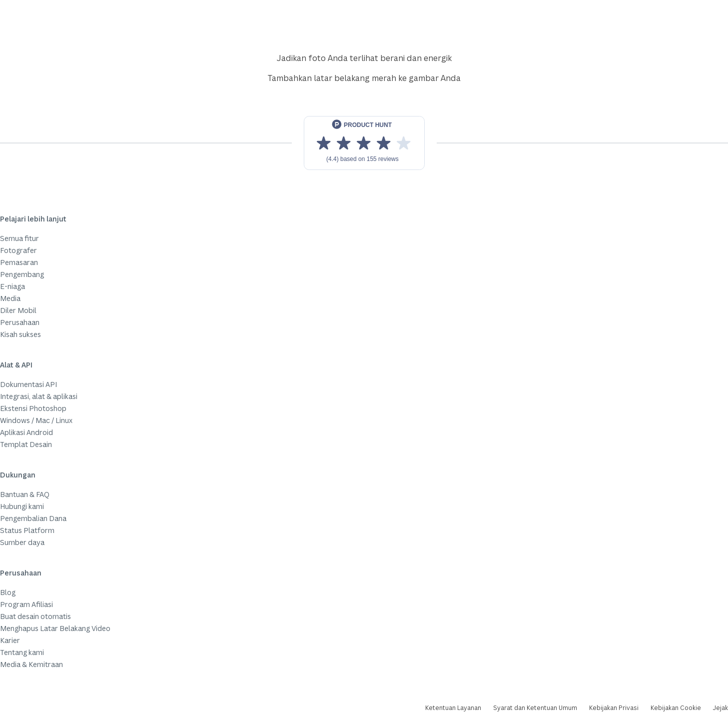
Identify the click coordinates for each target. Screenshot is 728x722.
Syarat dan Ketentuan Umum (535, 708)
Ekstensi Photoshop (33, 408)
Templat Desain (26, 444)
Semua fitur (19, 238)
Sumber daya (22, 542)
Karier (10, 640)
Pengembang (22, 274)
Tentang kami (22, 652)
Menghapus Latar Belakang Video (55, 628)
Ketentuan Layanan (453, 708)
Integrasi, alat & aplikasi (39, 396)
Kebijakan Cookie (676, 708)
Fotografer (18, 250)
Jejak (721, 708)
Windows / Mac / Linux (36, 420)
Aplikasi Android (26, 432)
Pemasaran (19, 262)
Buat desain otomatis (35, 616)
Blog (8, 592)
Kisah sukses (20, 334)
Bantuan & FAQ (25, 494)
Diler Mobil (18, 310)
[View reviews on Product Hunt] (364, 143)
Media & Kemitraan (31, 664)
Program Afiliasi (26, 604)
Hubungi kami (22, 506)
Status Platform (27, 530)
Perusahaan (20, 322)
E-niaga (12, 286)
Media (10, 298)
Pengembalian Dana (33, 518)
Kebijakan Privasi (614, 708)
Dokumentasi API (28, 384)
